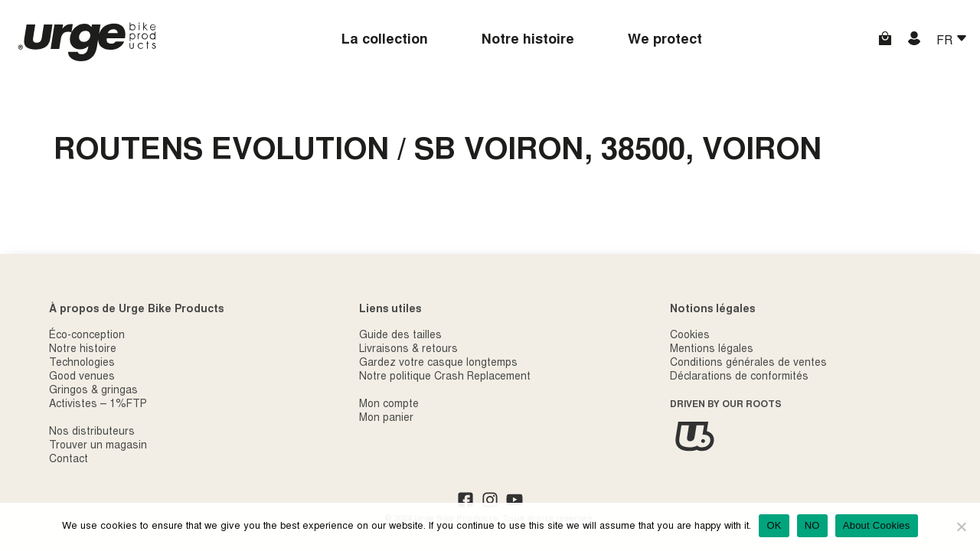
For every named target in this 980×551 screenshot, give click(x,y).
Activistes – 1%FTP (98, 405)
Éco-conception (87, 336)
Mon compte (389, 405)
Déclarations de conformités (739, 377)
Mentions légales (712, 350)
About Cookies (877, 525)
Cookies (690, 336)
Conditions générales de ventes (748, 364)
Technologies (82, 364)
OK (774, 525)
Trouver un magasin (98, 446)
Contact (69, 460)
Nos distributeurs (92, 432)
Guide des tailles (400, 336)
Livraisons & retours (408, 350)
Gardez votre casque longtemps (438, 364)
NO (812, 525)
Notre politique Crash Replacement (445, 377)
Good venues (82, 377)
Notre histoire (528, 41)
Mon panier (386, 419)
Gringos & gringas (93, 391)
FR (946, 41)
